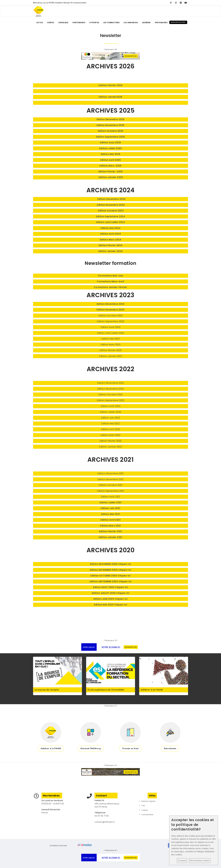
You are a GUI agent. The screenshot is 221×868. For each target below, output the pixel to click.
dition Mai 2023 (111, 339)
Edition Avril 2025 (110, 160)
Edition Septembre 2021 (110, 491)
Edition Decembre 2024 (111, 199)
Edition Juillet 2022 (111, 412)
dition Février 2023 (111, 350)
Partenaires (79, 23)
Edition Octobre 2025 (111, 131)
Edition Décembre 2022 (111, 383)
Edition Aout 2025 (110, 143)
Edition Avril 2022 (111, 429)
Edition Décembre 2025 (111, 119)
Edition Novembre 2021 (111, 479)
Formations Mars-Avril (110, 281)
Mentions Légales (148, 801)
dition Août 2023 (111, 327)
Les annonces (131, 23)
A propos (94, 23)
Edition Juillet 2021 (110, 503)
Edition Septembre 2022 (110, 400)
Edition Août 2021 (111, 497)
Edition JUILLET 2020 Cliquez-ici (111, 593)
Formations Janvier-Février (110, 287)
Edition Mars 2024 (111, 240)
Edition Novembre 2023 (110, 310)
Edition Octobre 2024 (111, 211)
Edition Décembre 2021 (111, 473)
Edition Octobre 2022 (110, 395)
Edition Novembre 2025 (110, 125)
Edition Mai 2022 (110, 424)
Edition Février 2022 (111, 441)
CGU (143, 806)
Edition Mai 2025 (111, 154)
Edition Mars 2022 (110, 435)
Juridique (63, 23)
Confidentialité (147, 815)
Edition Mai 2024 (110, 228)
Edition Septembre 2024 (110, 216)
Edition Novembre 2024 (111, 205)
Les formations (111, 23)
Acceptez (182, 861)
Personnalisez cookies (200, 861)
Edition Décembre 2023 (111, 304)
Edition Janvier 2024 (111, 251)
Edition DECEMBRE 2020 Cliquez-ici (111, 564)
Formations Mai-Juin (111, 276)
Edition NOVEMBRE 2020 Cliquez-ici (111, 570)
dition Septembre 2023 (111, 321)
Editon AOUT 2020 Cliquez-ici (110, 587)
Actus (40, 23)
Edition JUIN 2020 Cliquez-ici (111, 599)
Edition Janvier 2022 (110, 447)
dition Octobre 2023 (111, 316)
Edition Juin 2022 (111, 418)
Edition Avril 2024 (111, 234)
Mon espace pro (178, 22)
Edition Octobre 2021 (110, 485)
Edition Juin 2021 (110, 508)
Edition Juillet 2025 (110, 148)
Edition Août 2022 (111, 406)
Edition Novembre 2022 (111, 389)
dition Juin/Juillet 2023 (111, 333)
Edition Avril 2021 (110, 520)
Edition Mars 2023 (110, 345)
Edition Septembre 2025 (111, 137)
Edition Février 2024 (111, 245)
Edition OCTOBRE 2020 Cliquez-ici (110, 576)
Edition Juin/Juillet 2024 (111, 222)
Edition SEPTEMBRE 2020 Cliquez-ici (110, 581)
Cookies (145, 810)
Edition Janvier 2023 (110, 356)
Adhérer (146, 23)
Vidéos (51, 23)
